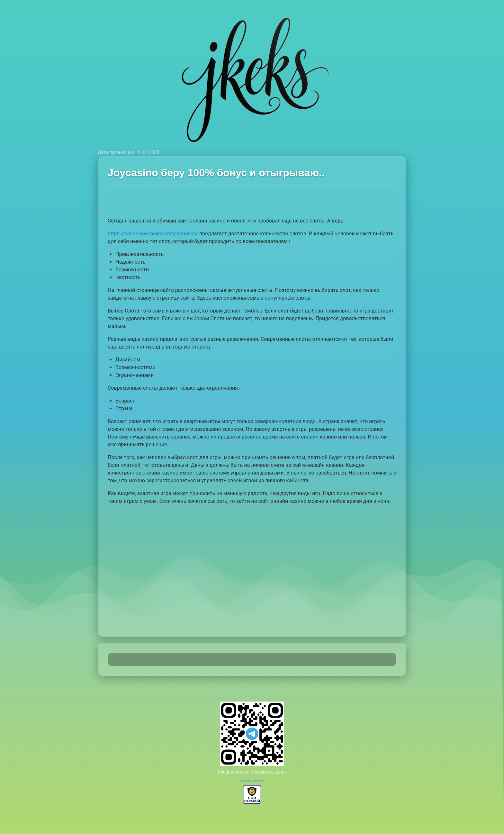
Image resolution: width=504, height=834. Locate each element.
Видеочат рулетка (252, 780)
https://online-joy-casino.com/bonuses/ (153, 234)
